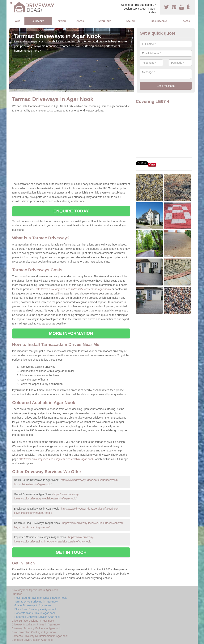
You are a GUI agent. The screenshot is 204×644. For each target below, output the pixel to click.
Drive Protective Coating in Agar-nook (34, 632)
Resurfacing (159, 21)
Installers (105, 21)
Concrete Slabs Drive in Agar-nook (35, 613)
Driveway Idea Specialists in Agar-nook (35, 590)
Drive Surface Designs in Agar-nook (33, 621)
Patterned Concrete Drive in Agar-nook (37, 617)
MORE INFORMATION (71, 333)
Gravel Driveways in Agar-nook (33, 605)
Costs (80, 21)
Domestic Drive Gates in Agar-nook (33, 640)
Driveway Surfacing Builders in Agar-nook (36, 628)
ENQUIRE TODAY (71, 211)
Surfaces (38, 21)
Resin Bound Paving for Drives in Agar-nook (41, 598)
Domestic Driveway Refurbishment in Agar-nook (40, 636)
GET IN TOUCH (71, 552)
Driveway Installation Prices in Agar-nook (36, 624)
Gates (186, 21)
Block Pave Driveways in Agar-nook (36, 609)
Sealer (131, 21)
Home (17, 21)
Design (62, 21)
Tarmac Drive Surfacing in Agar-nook (36, 602)
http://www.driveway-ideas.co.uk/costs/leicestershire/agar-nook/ (73, 289)
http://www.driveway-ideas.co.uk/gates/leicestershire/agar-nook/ (57, 459)
